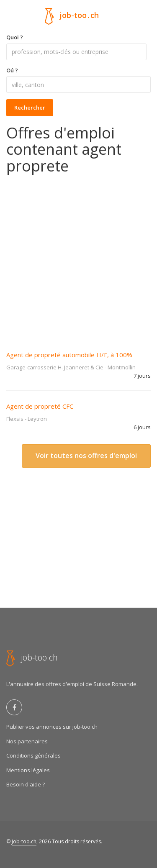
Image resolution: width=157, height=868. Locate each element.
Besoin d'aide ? (26, 784)
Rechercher (30, 108)
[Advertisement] (78, 257)
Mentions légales (28, 770)
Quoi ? (15, 37)
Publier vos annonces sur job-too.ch (52, 727)
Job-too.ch (24, 841)
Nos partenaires (27, 741)
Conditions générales (33, 755)
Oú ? (12, 70)
